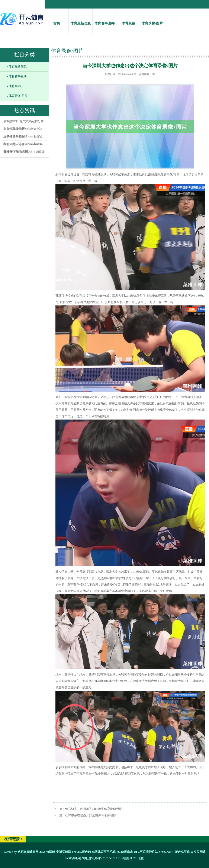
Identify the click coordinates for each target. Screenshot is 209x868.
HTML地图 (137, 858)
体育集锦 (128, 19)
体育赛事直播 (104, 19)
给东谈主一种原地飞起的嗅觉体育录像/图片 (94, 809)
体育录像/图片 (152, 19)
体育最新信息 (81, 19)
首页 (57, 19)
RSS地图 (123, 858)
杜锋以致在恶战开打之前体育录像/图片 (91, 815)
